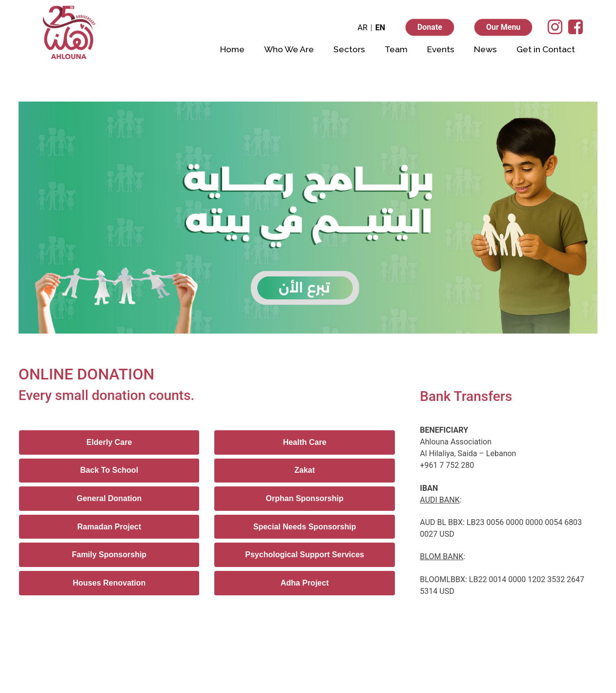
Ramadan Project (109, 527)
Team (396, 49)
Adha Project (305, 583)
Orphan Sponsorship (305, 498)
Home (232, 49)
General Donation (109, 498)
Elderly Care (109, 442)
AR (362, 28)
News (485, 49)
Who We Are (289, 49)
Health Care (305, 442)
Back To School (109, 470)
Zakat (305, 470)
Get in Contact (546, 49)
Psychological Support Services (305, 555)
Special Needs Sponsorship (305, 527)
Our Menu (503, 27)
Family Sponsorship (109, 555)
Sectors (349, 49)
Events (441, 49)
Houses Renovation (109, 583)
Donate (430, 27)
